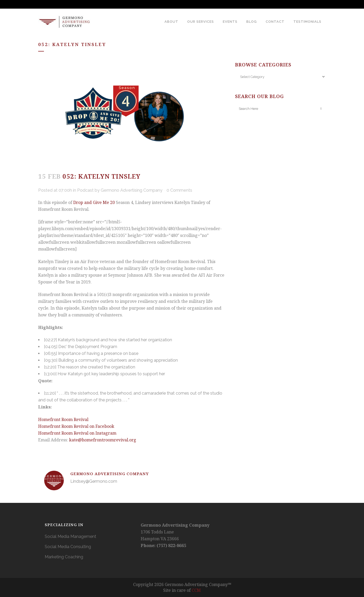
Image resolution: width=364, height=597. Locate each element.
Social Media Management (70, 536)
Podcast (85, 190)
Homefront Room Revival (63, 419)
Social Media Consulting (68, 547)
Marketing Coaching (64, 557)
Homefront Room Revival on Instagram (77, 433)
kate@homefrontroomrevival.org (103, 440)
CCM (196, 590)
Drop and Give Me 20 (94, 202)
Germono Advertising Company (132, 190)
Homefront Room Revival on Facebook (76, 426)
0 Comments (179, 190)
